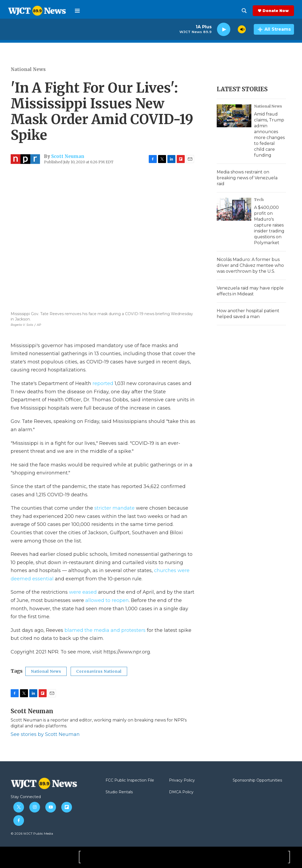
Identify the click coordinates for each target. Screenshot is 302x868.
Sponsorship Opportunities (257, 780)
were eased (83, 592)
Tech (259, 200)
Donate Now (276, 11)
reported (104, 383)
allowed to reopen (107, 600)
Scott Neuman (68, 156)
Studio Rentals (119, 792)
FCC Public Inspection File (130, 780)
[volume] (242, 29)
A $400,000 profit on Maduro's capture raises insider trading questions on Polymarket (269, 225)
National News (28, 69)
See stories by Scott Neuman (45, 734)
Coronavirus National (99, 671)
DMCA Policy (181, 792)
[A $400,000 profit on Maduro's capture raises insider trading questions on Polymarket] (234, 209)
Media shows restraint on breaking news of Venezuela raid (247, 178)
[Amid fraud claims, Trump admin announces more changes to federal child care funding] (234, 116)
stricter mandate (114, 508)
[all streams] (274, 29)
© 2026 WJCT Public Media (32, 833)
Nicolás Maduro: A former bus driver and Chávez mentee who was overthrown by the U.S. (250, 265)
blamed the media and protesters (105, 630)
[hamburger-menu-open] (77, 11)
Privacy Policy (182, 780)
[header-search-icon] (244, 11)
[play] (224, 29)
